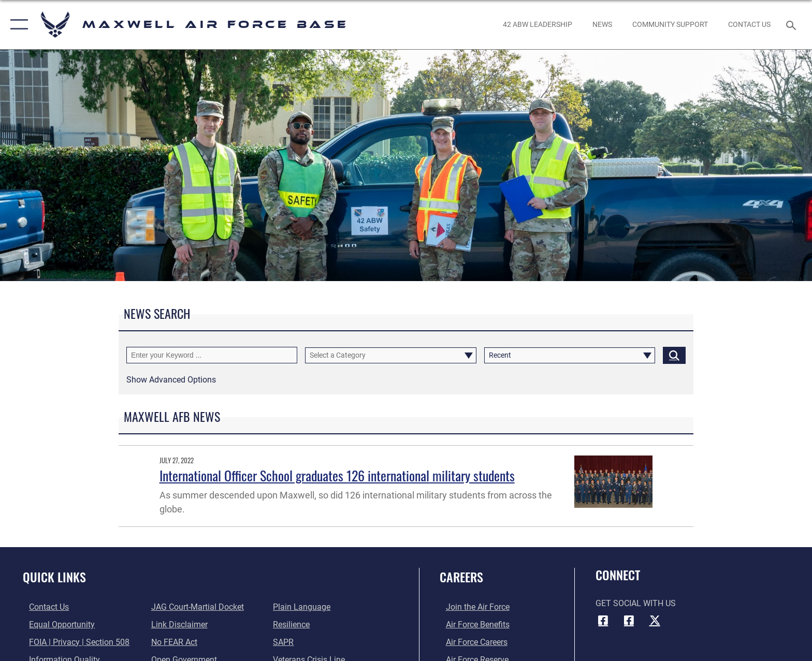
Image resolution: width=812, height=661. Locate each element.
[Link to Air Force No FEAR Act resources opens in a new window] (172, 642)
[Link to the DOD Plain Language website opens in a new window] (304, 607)
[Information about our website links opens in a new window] (177, 625)
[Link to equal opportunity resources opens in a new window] (56, 625)
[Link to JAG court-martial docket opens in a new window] (195, 607)
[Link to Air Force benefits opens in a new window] (472, 625)
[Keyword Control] (212, 355)
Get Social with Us (636, 603)
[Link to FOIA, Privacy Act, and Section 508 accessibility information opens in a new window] (73, 642)
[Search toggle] (793, 25)
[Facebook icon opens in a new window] (603, 620)
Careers (461, 577)
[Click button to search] (674, 355)
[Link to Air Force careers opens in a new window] (470, 642)
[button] (17, 25)
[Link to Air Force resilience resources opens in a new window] (293, 625)
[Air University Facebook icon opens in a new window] (629, 620)
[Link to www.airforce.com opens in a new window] (472, 607)
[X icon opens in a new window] (655, 620)
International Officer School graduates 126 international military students (337, 475)
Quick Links (54, 577)
